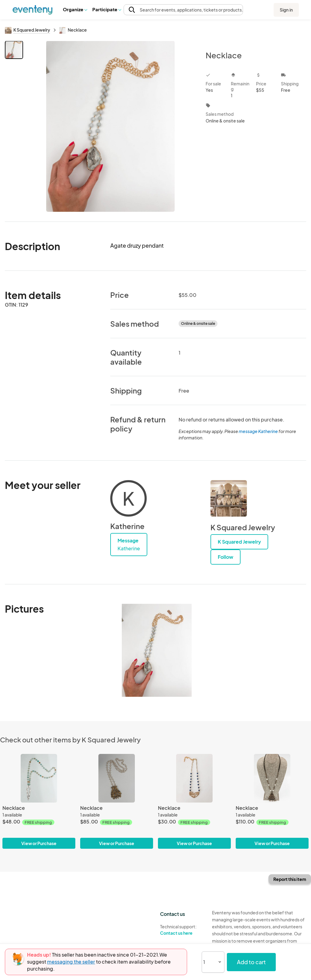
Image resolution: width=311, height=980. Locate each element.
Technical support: (181, 930)
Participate (107, 9)
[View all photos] (110, 126)
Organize (75, 9)
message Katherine (258, 431)
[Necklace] (39, 778)
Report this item (290, 879)
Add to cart (251, 962)
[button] (75, 9)
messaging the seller (71, 962)
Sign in (286, 10)
